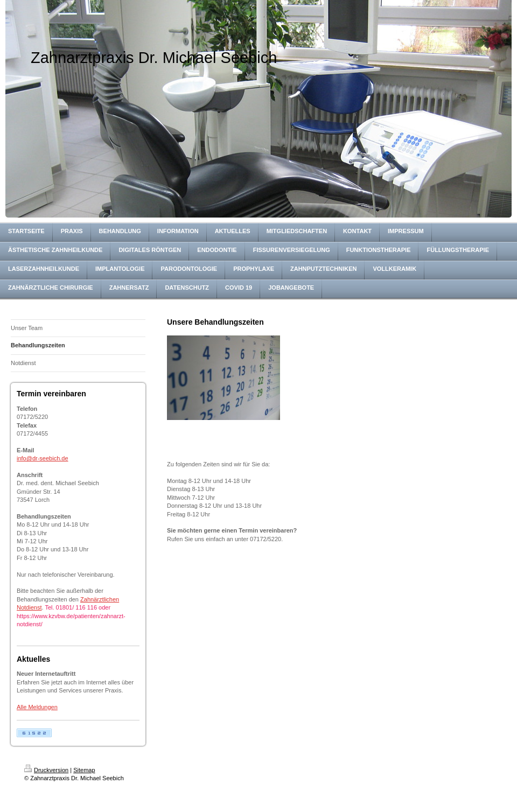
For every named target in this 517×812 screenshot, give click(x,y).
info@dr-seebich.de (43, 458)
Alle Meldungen (37, 707)
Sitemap (84, 770)
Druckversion (46, 770)
